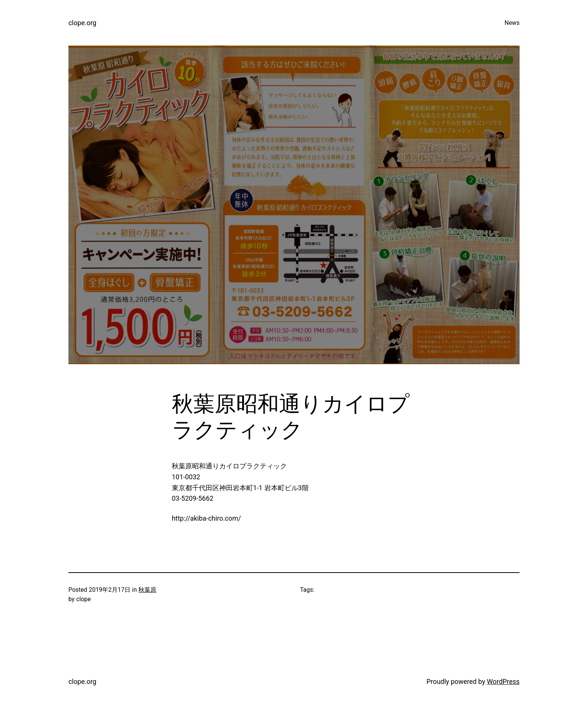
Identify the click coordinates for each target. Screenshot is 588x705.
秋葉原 (147, 590)
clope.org (82, 23)
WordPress (503, 681)
